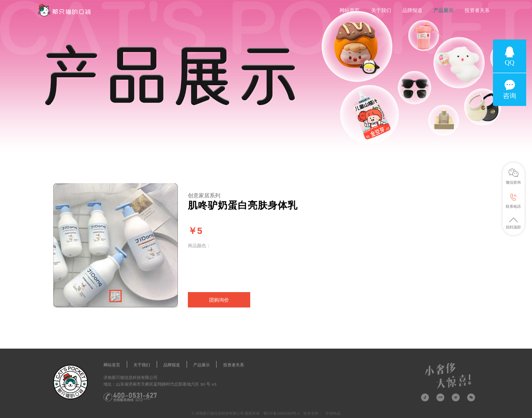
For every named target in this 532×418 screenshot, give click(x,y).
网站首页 (350, 10)
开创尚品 (333, 413)
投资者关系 (477, 10)
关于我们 (381, 10)
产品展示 (443, 10)
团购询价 (219, 300)
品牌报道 (412, 10)
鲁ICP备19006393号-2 (282, 413)
